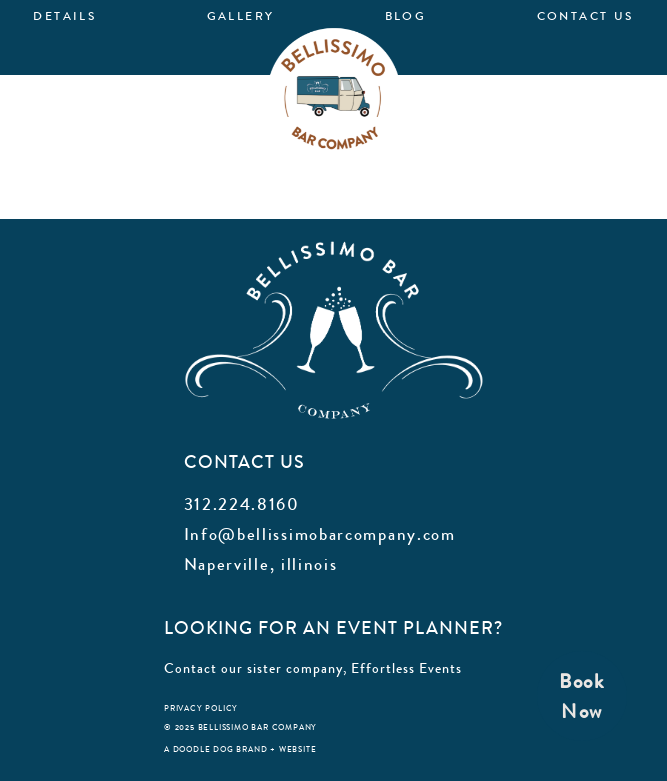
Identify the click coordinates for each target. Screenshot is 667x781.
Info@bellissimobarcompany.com (320, 534)
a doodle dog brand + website (240, 749)
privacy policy (201, 708)
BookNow (582, 696)
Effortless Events (406, 668)
